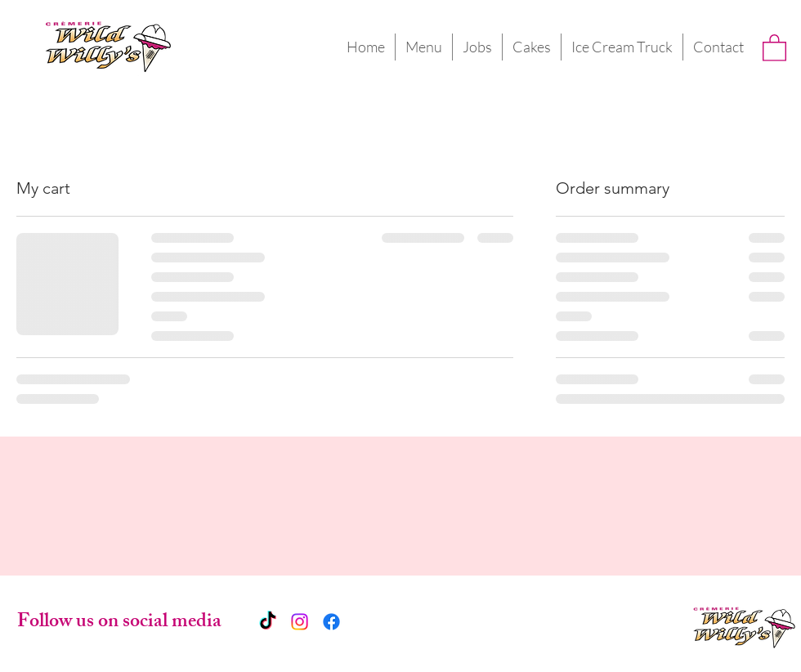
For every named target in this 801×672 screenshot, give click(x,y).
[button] (774, 47)
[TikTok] (268, 622)
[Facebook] (331, 622)
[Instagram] (300, 622)
